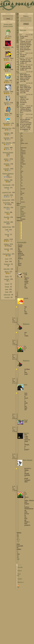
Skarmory (23, 213)
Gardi (7, 230)
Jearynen (26, 433)
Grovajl (25, 273)
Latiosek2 (6, 169)
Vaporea (7, 148)
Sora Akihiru (7, 123)
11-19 (18, 538)
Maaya (7, 272)
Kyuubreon (7, 47)
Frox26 (7, 212)
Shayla (7, 114)
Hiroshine (7, 164)
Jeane (7, 289)
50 (18, 557)
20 (18, 556)
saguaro (6, 239)
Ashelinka (7, 133)
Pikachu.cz (21, 582)
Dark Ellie (7, 269)
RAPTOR (7, 222)
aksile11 (6, 159)
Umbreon (23, 216)
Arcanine (7, 297)
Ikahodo (7, 188)
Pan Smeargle (7, 185)
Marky (7, 276)
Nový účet (23, 30)
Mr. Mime (22, 210)
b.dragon (7, 249)
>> (19, 539)
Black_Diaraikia (28, 460)
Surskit (22, 214)
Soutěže (20, 579)
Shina (25, 385)
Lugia (22, 208)
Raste (7, 261)
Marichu (6, 103)
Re (6, 37)
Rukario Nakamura (8, 174)
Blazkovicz (26, 324)
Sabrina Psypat (7, 227)
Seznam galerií (8, 24)
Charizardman (7, 254)
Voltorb (26, 298)
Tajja (20, 35)
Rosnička (7, 217)
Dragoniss (7, 264)
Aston (7, 259)
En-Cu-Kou (7, 203)
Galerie (20, 571)
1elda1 (7, 81)
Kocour (7, 234)
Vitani (7, 292)
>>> (18, 541)
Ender (21, 40)
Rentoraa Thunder (8, 152)
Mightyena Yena (7, 128)
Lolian (21, 118)
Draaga (7, 287)
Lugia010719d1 (23, 73)
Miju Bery (7, 207)
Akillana (21, 106)
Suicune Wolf (6, 200)
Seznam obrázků (8, 26)
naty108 (6, 195)
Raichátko (7, 138)
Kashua (7, 180)
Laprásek (7, 279)
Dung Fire (22, 58)
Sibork (26, 420)
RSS (18, 587)
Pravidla (20, 567)
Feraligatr (23, 207)
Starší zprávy (26, 131)
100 (18, 559)
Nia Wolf (18, 25)
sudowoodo (7, 295)
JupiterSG (6, 58)
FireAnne (6, 92)
